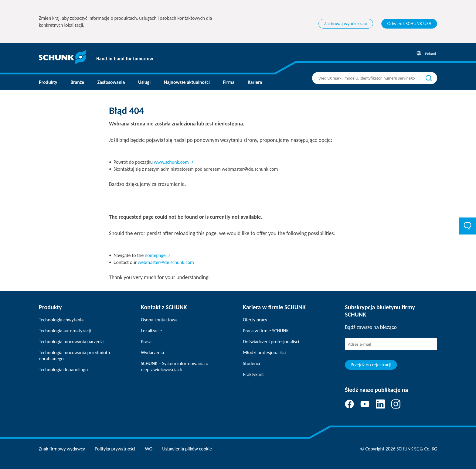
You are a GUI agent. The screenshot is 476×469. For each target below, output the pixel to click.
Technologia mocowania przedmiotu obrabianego (74, 356)
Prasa (146, 342)
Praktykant (253, 374)
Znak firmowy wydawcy (62, 449)
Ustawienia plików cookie (187, 449)
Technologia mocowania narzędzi (71, 342)
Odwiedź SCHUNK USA (409, 24)
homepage (155, 255)
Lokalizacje (151, 331)
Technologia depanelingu (63, 370)
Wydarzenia (152, 353)
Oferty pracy (255, 320)
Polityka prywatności (115, 449)
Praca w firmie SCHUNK (266, 331)
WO (149, 449)
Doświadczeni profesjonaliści (271, 342)
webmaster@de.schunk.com (166, 262)
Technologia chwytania (61, 320)
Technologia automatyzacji (65, 331)
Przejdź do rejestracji (371, 365)
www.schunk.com (171, 162)
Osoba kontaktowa (159, 320)
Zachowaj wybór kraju (346, 24)
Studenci (251, 363)
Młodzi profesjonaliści (264, 353)
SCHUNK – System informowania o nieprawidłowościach (175, 366)
